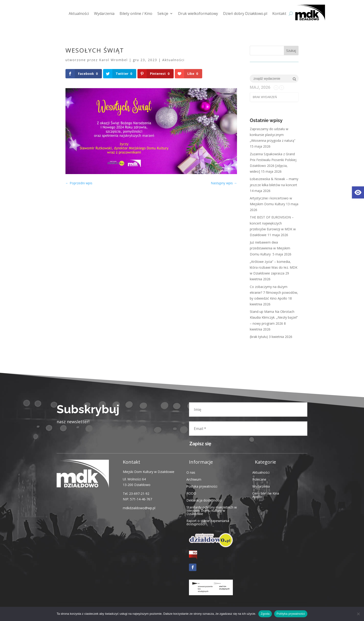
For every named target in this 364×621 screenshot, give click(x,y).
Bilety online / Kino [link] (136, 13)
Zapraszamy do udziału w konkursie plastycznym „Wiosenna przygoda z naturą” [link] (273, 135)
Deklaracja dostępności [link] (204, 500)
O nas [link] (191, 472)
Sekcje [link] (163, 13)
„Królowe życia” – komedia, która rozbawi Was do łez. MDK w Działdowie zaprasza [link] (274, 267)
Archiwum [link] (194, 479)
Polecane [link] (259, 479)
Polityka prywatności (291, 614)
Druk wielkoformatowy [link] (198, 13)
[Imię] (248, 410)
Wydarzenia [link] (104, 13)
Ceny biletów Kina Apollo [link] (266, 495)
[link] (358, 192)
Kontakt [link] (279, 13)
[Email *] (248, 429)
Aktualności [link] (79, 13)
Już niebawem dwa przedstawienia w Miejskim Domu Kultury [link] (270, 248)
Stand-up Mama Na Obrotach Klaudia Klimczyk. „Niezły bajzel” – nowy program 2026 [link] (274, 317)
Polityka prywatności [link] (202, 486)
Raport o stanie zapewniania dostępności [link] (208, 522)
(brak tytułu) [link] (259, 337)
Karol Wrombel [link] (113, 60)
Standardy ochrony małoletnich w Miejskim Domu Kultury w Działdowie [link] (212, 510)
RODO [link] (191, 493)
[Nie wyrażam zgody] (358, 614)
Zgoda (265, 614)
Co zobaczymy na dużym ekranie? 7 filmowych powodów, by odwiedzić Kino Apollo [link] (274, 292)
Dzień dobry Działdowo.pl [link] (245, 13)
